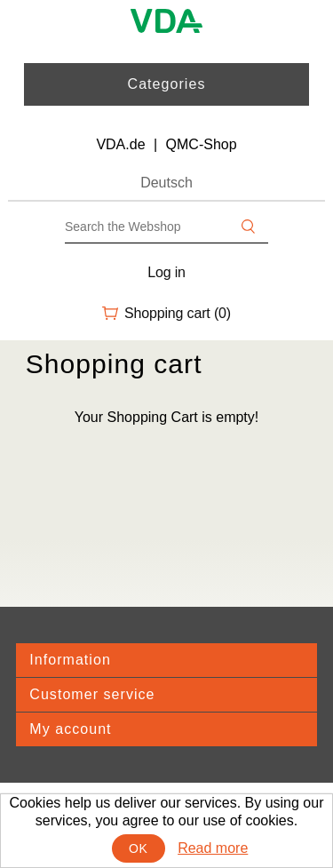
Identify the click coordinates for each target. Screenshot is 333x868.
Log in (166, 272)
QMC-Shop (202, 144)
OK (138, 848)
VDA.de (120, 144)
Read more (213, 848)
